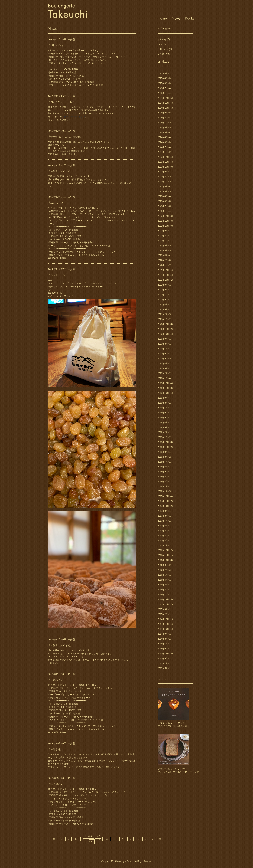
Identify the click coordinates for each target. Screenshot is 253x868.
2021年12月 (163, 270)
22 (115, 839)
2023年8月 (163, 177)
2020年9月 (163, 339)
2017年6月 (163, 526)
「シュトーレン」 (58, 275)
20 (99, 839)
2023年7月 (163, 182)
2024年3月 (163, 142)
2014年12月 (163, 619)
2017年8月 (163, 516)
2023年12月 (163, 157)
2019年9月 (163, 398)
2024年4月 (163, 137)
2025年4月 (163, 78)
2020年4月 (163, 363)
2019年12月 (163, 383)
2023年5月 (163, 191)
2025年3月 (163, 83)
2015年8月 (163, 609)
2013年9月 (163, 659)
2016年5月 (163, 580)
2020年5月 (163, 359)
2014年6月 (163, 649)
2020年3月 (163, 368)
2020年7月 (163, 349)
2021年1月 (163, 319)
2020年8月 (163, 344)
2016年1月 (163, 595)
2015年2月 (163, 614)
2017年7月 (163, 521)
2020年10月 (163, 334)
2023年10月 (163, 167)
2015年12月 (163, 600)
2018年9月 (163, 452)
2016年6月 (163, 575)
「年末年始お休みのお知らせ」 (65, 137)
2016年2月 (163, 590)
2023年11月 (163, 162)
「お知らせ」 (55, 749)
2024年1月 (163, 152)
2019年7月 (163, 408)
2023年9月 (163, 172)
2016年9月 (163, 565)
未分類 (71, 40)
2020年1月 (163, 378)
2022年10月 (163, 226)
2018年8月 (163, 457)
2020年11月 (163, 329)
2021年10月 (163, 280)
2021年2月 (163, 314)
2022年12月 (163, 216)
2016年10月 (163, 560)
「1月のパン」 (56, 45)
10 (76, 839)
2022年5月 (163, 250)
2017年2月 (163, 541)
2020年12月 (163, 324)
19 (91, 839)
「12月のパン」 (57, 203)
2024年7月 (163, 123)
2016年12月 (163, 550)
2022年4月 (163, 255)
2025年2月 (163, 88)
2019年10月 (163, 393)
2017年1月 (163, 545)
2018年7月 (163, 462)
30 (138, 839)
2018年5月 (163, 472)
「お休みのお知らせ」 (60, 171)
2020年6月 (163, 354)
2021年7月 (163, 295)
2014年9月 (163, 634)
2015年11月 (163, 604)
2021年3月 (163, 309)
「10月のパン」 (57, 784)
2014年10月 (163, 629)
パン (160, 44)
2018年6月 (163, 467)
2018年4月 (163, 477)
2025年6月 (163, 73)
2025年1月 (163, 93)
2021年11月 (163, 275)
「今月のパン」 (57, 680)
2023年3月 (163, 201)
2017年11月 (163, 501)
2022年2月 (163, 260)
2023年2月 (163, 206)
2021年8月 (163, 290)
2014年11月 (163, 624)
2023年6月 (163, 186)
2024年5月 (163, 132)
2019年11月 (163, 388)
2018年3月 (163, 482)
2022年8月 (163, 236)
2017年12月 (163, 496)
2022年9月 (163, 231)
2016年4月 (163, 585)
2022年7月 (163, 241)
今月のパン (163, 49)
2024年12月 (163, 98)
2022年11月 (163, 221)
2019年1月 (163, 437)
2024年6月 (163, 127)
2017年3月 (163, 536)
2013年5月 (163, 668)
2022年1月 (163, 265)
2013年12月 (163, 654)
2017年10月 (163, 506)
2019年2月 (163, 432)
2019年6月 (163, 413)
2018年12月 (163, 442)
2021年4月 (163, 304)
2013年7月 (163, 663)
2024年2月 (163, 147)
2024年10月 (163, 108)
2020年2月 (163, 373)
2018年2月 (163, 486)
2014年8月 (163, 639)
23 (123, 839)
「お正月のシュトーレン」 (63, 102)
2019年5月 (163, 418)
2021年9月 (163, 285)
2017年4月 (163, 531)
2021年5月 (163, 300)
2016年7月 (163, 570)
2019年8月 (163, 403)
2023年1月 (163, 211)
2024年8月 (163, 118)
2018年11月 (163, 447)
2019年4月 (163, 422)
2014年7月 (163, 644)
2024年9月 (163, 113)
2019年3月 (163, 427)
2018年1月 (163, 491)
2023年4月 (163, 196)
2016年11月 (163, 555)
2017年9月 (163, 511)
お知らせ (162, 40)
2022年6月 (163, 245)
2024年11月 (163, 103)
